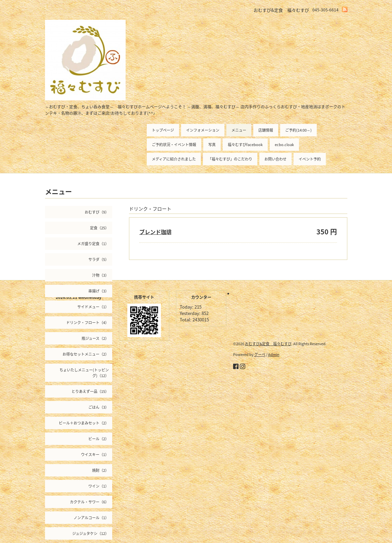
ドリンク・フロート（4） (88, 323)
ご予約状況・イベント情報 (174, 145)
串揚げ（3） (99, 291)
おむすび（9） (97, 212)
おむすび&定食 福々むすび (268, 344)
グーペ (260, 354)
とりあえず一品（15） (90, 391)
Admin (274, 354)
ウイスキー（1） (95, 455)
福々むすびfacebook (245, 145)
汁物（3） (100, 275)
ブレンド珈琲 (156, 232)
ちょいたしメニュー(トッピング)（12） (84, 373)
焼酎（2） (100, 470)
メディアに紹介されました (174, 159)
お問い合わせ (275, 159)
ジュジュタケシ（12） (91, 533)
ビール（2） (99, 439)
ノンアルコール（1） (91, 518)
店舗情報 (266, 130)
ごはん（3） (99, 407)
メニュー (239, 130)
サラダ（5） (99, 259)
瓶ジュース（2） (95, 338)
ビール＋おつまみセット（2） (84, 423)
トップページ (163, 130)
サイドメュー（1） (93, 307)
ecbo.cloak (284, 145)
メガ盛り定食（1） (93, 244)
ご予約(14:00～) (298, 130)
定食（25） (99, 228)
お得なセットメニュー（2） (86, 354)
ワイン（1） (99, 486)
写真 (212, 145)
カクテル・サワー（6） (89, 502)
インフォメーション (203, 130)
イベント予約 (310, 159)
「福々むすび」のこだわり (230, 159)
